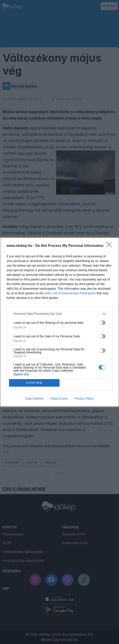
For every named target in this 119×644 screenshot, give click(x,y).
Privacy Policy (84, 398)
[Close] (110, 246)
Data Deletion (35, 398)
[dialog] (59, 322)
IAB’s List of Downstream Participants (70, 293)
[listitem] (59, 314)
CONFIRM (34, 383)
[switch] (102, 323)
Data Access (59, 398)
